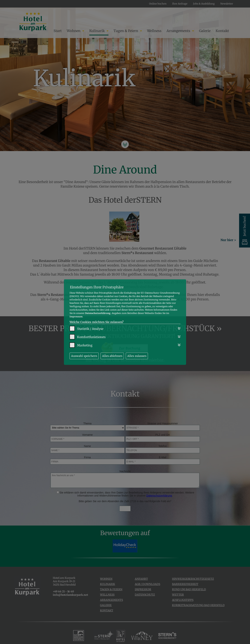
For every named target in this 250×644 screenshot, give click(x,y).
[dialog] (125, 322)
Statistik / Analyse (90, 329)
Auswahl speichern (84, 356)
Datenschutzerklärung (98, 313)
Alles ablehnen (112, 356)
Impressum (76, 317)
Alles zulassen (137, 356)
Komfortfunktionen (91, 337)
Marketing (85, 345)
